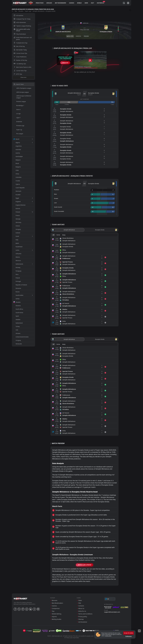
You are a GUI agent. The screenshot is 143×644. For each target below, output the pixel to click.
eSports (54, 617)
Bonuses (49, 3)
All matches (18, 15)
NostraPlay (101, 3)
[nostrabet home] (21, 599)
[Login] (128, 3)
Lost (55, 203)
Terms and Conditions (85, 614)
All (53, 235)
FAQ (80, 603)
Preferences (128, 636)
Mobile (79, 3)
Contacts (81, 606)
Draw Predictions (20, 57)
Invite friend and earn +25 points (23, 38)
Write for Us (82, 611)
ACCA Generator (20, 22)
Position (57, 190)
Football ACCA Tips (21, 43)
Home (58, 235)
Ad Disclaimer (83, 622)
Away (64, 235)
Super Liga (28, 11)
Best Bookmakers (60, 3)
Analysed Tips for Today (22, 19)
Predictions (40, 3)
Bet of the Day (19, 46)
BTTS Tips (18, 74)
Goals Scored (58, 207)
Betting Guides (57, 619)
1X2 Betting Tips (20, 64)
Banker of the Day (20, 60)
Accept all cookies (129, 633)
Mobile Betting (56, 614)
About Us (81, 608)
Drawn (56, 198)
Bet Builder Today (20, 50)
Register (65, 63)
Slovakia (21, 11)
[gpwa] (37, 631)
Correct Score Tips (20, 53)
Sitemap (81, 619)
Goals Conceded (59, 211)
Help (92, 3)
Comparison (56, 608)
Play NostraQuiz (20, 34)
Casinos (72, 3)
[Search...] (124, 3)
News (86, 3)
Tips (16, 11)
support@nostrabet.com (112, 612)
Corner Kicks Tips (20, 71)
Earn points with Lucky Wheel (22, 30)
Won (55, 194)
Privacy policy (83, 617)
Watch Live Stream (84, 565)
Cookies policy (108, 636)
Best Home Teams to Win (22, 67)
